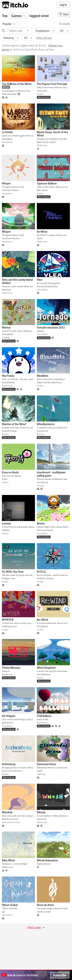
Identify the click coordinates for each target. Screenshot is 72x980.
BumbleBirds (8, 382)
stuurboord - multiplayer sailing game (51, 474)
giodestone (7, 723)
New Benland (44, 674)
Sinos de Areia (45, 905)
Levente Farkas (9, 431)
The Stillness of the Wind (17, 84)
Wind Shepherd (46, 668)
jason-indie (42, 719)
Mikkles (6, 530)
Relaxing (9, 38)
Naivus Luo (8, 867)
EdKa (5, 479)
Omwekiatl (7, 334)
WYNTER (8, 620)
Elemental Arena (46, 764)
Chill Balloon (44, 716)
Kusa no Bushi (10, 472)
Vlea (39, 280)
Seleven (6, 671)
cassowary (42, 91)
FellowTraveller (9, 94)
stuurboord (43, 431)
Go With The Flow (13, 572)
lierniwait (7, 290)
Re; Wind (42, 620)
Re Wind (42, 232)
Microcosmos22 (45, 530)
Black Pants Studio (46, 142)
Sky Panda (8, 376)
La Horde (7, 132)
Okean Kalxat (10, 905)
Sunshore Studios (11, 238)
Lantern (6, 523)
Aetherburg (9, 764)
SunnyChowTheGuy (12, 771)
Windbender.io (46, 424)
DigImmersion (44, 864)
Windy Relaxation (47, 860)
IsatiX (40, 771)
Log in (63, 5)
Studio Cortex (44, 912)
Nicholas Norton (10, 190)
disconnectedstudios (47, 286)
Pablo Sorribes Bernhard (49, 382)
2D (62, 31)
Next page (34, 927)
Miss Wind (8, 860)
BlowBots (43, 376)
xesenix (41, 331)
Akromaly (42, 819)
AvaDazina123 (9, 626)
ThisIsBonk (42, 626)
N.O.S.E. (42, 572)
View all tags (44, 38)
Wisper (6, 183)
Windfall (7, 812)
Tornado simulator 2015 (51, 327)
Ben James (42, 190)
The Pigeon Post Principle (52, 84)
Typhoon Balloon (47, 183)
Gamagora (7, 139)
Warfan (6, 327)
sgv (4, 912)
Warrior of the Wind (14, 424)
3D (26, 38)
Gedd (40, 238)
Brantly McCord (10, 819)
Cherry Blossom (11, 668)
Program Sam (9, 578)
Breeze (41, 523)
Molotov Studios (45, 578)
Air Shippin (9, 716)
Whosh (41, 812)
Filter (64, 14)
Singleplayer (43, 31)
